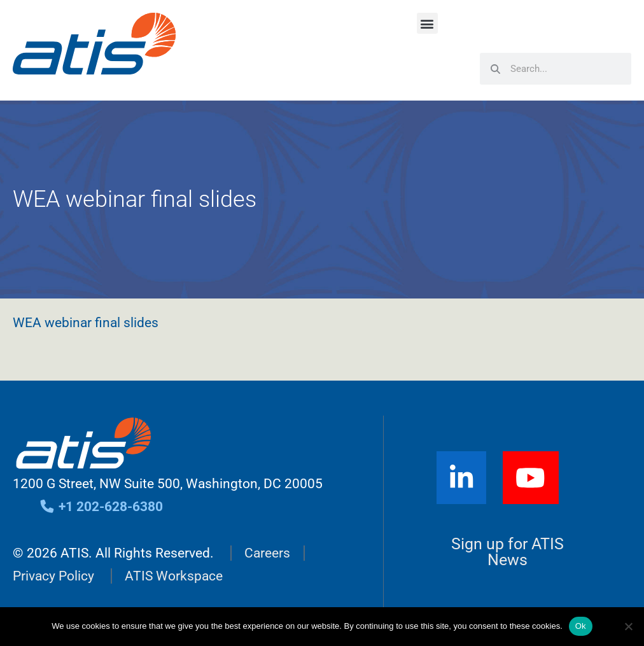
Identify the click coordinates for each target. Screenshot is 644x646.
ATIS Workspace (174, 576)
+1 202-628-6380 (101, 507)
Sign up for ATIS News (507, 552)
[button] (427, 23)
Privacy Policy (53, 576)
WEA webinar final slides (86, 323)
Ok (581, 626)
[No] (628, 626)
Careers (267, 553)
